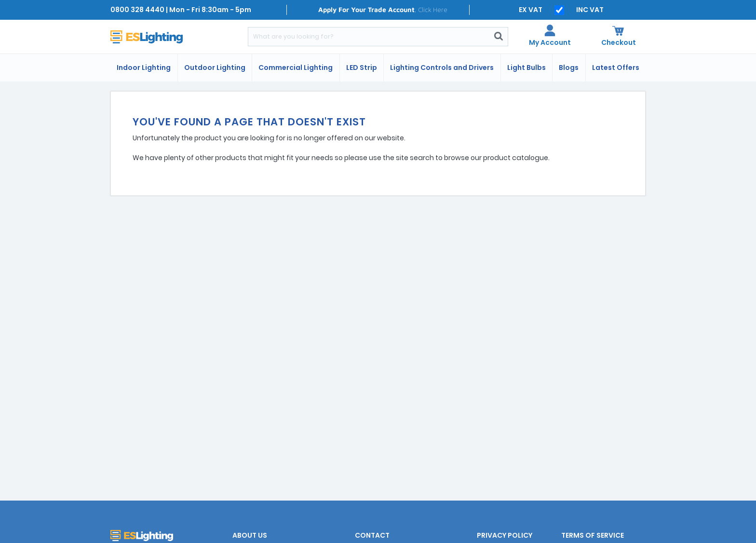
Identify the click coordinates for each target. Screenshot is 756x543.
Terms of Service (593, 535)
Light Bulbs (526, 68)
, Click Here (383, 9)
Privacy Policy (505, 535)
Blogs (569, 68)
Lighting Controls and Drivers (442, 68)
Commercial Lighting (296, 68)
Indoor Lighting (144, 68)
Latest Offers (616, 68)
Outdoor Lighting (215, 68)
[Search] (369, 37)
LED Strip (362, 68)
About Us (250, 535)
